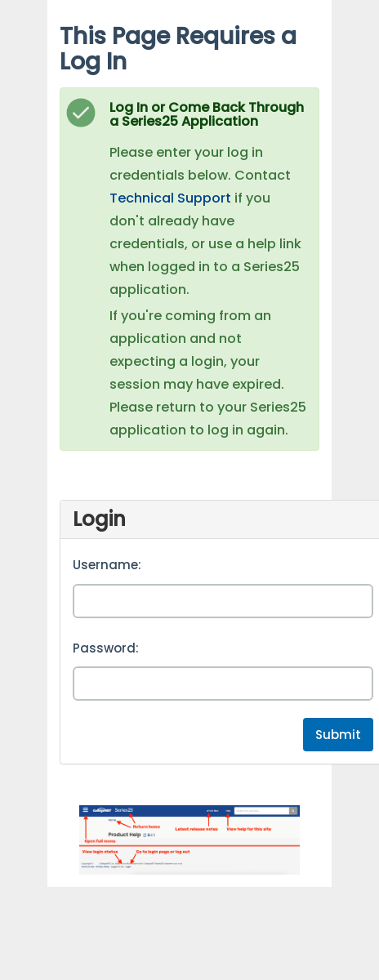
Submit (338, 735)
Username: (107, 565)
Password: (106, 648)
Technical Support (170, 198)
